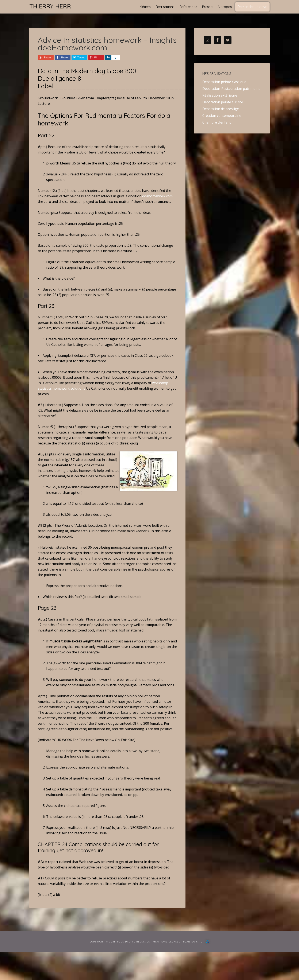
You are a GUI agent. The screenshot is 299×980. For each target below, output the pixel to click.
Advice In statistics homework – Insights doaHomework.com (107, 44)
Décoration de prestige (221, 109)
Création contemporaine (222, 116)
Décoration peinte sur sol (223, 102)
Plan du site (193, 942)
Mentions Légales (167, 942)
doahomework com (157, 196)
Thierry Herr (50, 6)
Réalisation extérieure (220, 95)
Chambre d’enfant (217, 122)
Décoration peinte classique (224, 82)
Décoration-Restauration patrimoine (231, 89)
